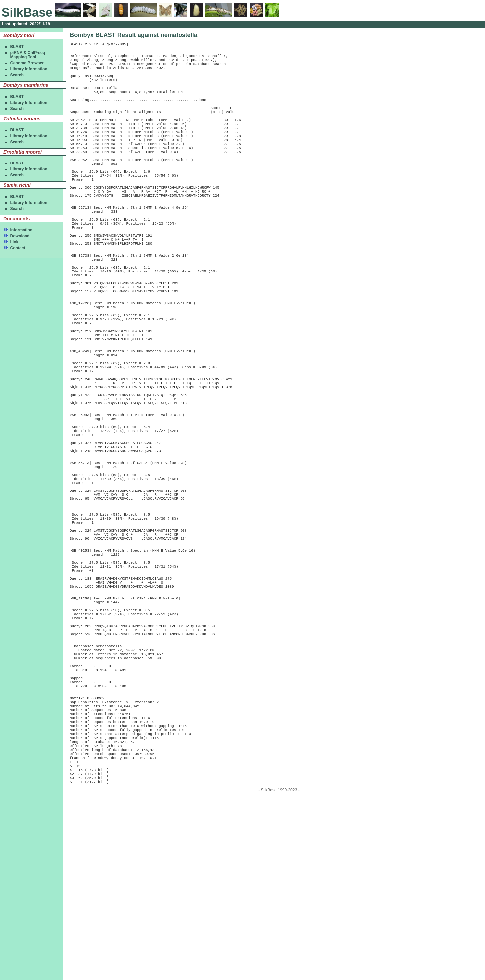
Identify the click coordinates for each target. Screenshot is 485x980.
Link (14, 242)
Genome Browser (27, 63)
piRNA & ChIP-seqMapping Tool (27, 55)
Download (20, 236)
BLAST (17, 47)
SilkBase (27, 12)
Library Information (28, 69)
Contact (17, 248)
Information (21, 230)
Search (17, 75)
